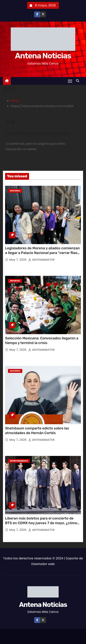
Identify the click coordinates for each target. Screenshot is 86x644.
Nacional (15, 191)
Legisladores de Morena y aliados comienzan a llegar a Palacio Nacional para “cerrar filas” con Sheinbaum (42, 253)
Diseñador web (43, 564)
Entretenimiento (19, 461)
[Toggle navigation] (70, 81)
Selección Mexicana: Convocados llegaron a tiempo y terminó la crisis (42, 341)
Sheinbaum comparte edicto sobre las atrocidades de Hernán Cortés (37, 431)
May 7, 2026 (18, 260)
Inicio (15, 101)
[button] (79, 81)
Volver (17, 160)
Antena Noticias (43, 56)
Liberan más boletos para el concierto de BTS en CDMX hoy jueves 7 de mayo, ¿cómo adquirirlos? (41, 523)
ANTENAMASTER (42, 260)
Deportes (15, 281)
